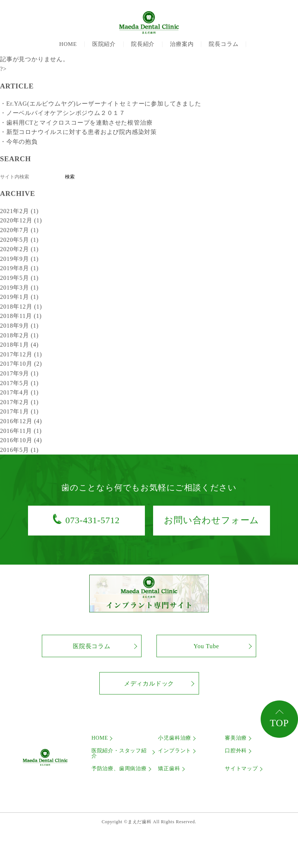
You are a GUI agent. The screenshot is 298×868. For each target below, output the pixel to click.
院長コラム (223, 44)
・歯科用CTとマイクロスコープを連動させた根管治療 (76, 123)
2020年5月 (19, 240)
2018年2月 (19, 335)
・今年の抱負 (19, 142)
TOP (279, 723)
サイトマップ (241, 769)
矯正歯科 (169, 769)
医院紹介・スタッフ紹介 (119, 753)
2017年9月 (19, 373)
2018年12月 (21, 307)
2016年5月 (19, 450)
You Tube (206, 646)
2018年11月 (21, 316)
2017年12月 (21, 354)
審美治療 (236, 738)
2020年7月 (19, 230)
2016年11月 (21, 431)
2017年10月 (21, 364)
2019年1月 (19, 297)
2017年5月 (19, 383)
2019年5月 (19, 278)
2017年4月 (19, 392)
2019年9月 (19, 259)
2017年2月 (19, 402)
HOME (68, 44)
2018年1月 (19, 345)
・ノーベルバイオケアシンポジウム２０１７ (63, 113)
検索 (70, 177)
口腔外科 (236, 751)
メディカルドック (149, 683)
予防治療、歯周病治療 (119, 769)
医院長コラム (92, 646)
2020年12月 (21, 220)
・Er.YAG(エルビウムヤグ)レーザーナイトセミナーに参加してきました (101, 104)
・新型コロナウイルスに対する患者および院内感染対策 (78, 132)
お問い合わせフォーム (212, 520)
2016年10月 (21, 440)
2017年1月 (19, 411)
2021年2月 (19, 211)
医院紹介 (104, 44)
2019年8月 (19, 268)
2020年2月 (19, 249)
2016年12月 (21, 421)
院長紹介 (143, 44)
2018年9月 (19, 326)
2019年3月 (19, 288)
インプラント (175, 751)
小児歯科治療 (175, 738)
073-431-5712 (93, 520)
